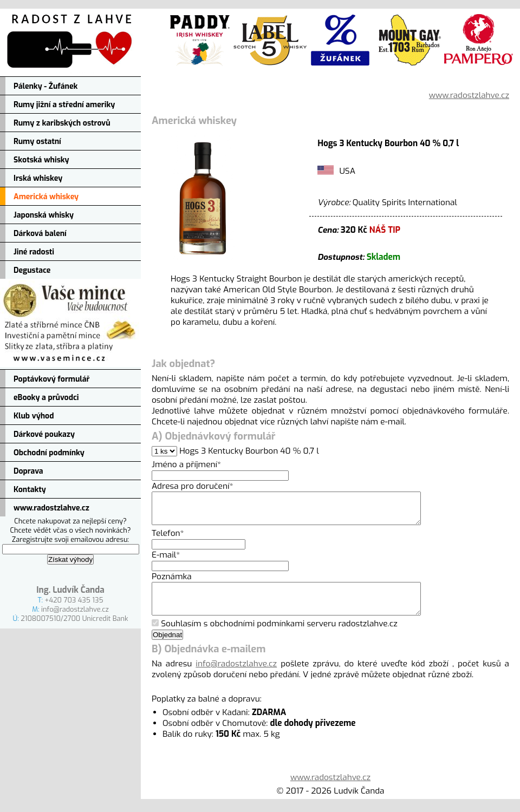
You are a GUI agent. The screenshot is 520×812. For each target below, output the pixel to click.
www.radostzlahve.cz (51, 508)
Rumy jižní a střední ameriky (64, 105)
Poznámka (172, 583)
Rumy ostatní (37, 142)
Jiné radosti (34, 252)
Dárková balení (40, 234)
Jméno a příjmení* (186, 464)
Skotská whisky (41, 160)
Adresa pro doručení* (192, 486)
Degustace (32, 270)
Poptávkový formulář (51, 379)
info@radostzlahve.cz (75, 609)
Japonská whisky (44, 215)
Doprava (28, 471)
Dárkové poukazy (44, 434)
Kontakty (30, 490)
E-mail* (166, 561)
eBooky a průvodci (46, 398)
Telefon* (168, 540)
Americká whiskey (46, 197)
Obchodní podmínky (49, 453)
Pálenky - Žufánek (45, 86)
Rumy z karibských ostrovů (62, 123)
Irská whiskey (38, 178)
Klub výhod (34, 416)
